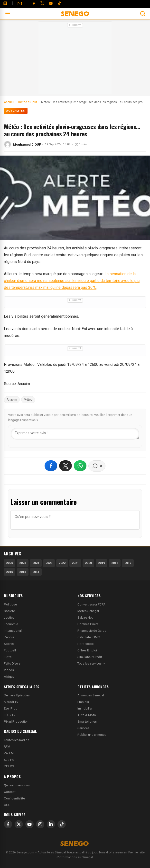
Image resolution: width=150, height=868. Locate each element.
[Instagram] (40, 824)
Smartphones (87, 722)
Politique (10, 604)
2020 (88, 563)
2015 (23, 572)
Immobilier (85, 708)
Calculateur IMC (89, 637)
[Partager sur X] (66, 466)
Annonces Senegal (91, 695)
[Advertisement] (75, 59)
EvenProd (11, 708)
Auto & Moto (87, 715)
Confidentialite (14, 798)
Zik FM (9, 753)
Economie (11, 624)
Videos (9, 670)
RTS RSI (9, 766)
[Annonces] (5, 3)
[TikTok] (62, 824)
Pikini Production (16, 722)
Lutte (8, 657)
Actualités (16, 111)
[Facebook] (34, 3)
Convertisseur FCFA (91, 604)
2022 (62, 563)
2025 (23, 563)
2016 (9, 572)
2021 (75, 563)
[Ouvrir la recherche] (143, 14)
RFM (7, 747)
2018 (115, 563)
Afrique (9, 677)
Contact (10, 792)
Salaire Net (85, 618)
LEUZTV (10, 715)
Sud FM (9, 760)
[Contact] (20, 3)
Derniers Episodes (17, 695)
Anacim (12, 400)
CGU (7, 805)
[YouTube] (51, 3)
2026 (9, 563)
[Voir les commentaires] (97, 466)
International (13, 631)
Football (10, 650)
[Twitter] (42, 3)
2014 (36, 572)
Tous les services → (91, 663)
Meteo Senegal (88, 611)
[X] (19, 824)
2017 (128, 563)
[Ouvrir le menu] (8, 14)
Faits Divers (12, 663)
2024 (36, 563)
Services (83, 728)
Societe (9, 611)
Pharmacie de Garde (92, 631)
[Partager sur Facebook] (51, 466)
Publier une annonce (92, 735)
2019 (102, 563)
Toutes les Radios (17, 740)
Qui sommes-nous (17, 785)
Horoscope (85, 644)
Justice (9, 618)
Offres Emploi (87, 650)
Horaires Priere (88, 624)
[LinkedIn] (51, 824)
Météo (28, 400)
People (9, 637)
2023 (49, 563)
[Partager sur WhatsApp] (80, 466)
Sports (9, 644)
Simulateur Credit (90, 657)
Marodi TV (11, 702)
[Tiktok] (59, 3)
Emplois (83, 702)
